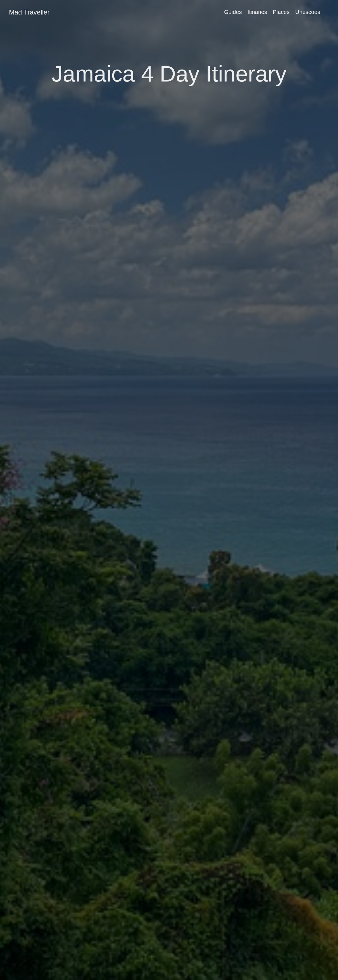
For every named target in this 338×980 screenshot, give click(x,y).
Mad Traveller (29, 12)
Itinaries (257, 12)
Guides (233, 12)
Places (281, 12)
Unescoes (308, 12)
